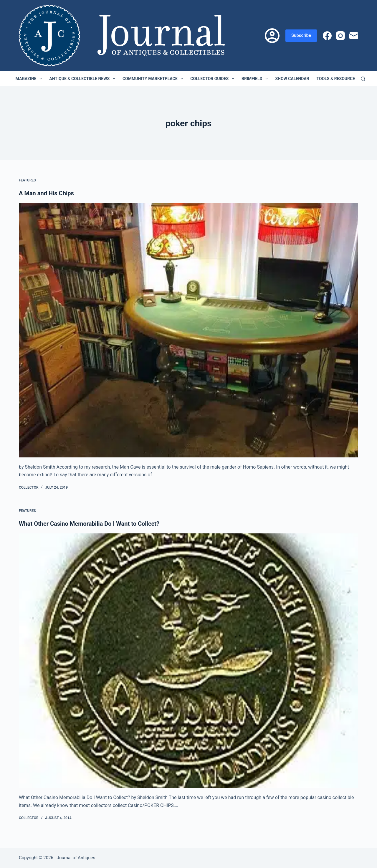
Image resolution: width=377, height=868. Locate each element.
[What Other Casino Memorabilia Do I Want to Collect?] (188, 661)
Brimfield (256, 79)
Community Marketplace (154, 79)
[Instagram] (340, 36)
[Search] (363, 79)
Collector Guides (213, 79)
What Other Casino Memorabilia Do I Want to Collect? (89, 524)
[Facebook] (327, 36)
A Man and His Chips (46, 193)
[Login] (272, 36)
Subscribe (301, 35)
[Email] (354, 36)
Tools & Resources (341, 79)
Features (27, 180)
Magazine (30, 79)
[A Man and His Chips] (188, 330)
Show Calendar (292, 79)
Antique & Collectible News (83, 79)
